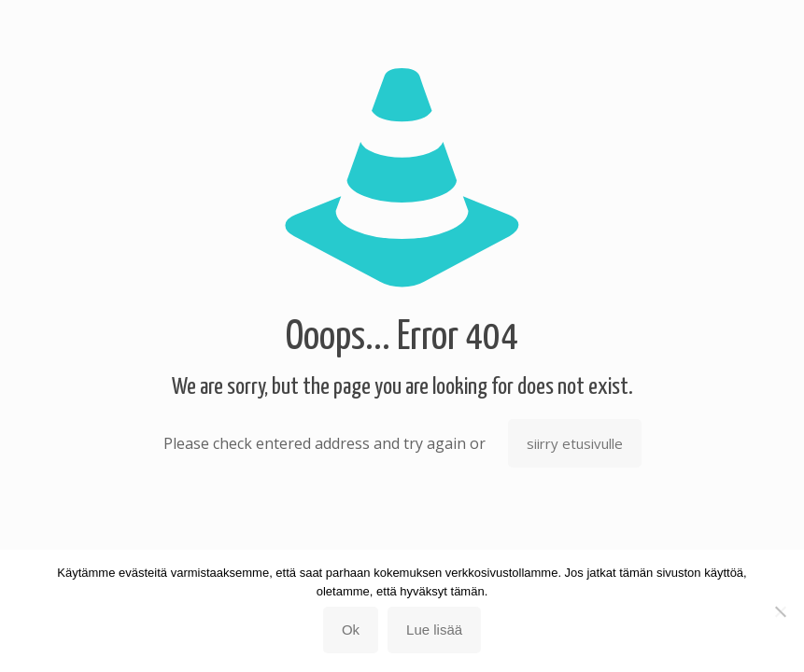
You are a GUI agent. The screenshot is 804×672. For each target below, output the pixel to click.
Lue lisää (434, 630)
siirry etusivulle (575, 443)
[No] (781, 611)
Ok (351, 630)
